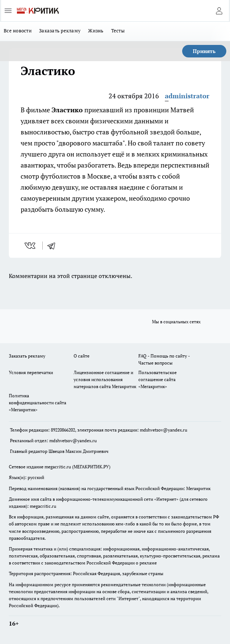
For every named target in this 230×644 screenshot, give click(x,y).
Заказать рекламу (60, 31)
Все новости (18, 31)
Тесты (118, 31)
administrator (187, 96)
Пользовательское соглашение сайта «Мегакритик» (158, 379)
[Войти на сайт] (219, 11)
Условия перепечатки (31, 372)
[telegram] (54, 246)
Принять (204, 51)
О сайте (82, 356)
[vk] (31, 246)
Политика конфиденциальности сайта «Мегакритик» (38, 403)
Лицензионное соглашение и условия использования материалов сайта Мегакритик (105, 379)
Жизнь (96, 31)
